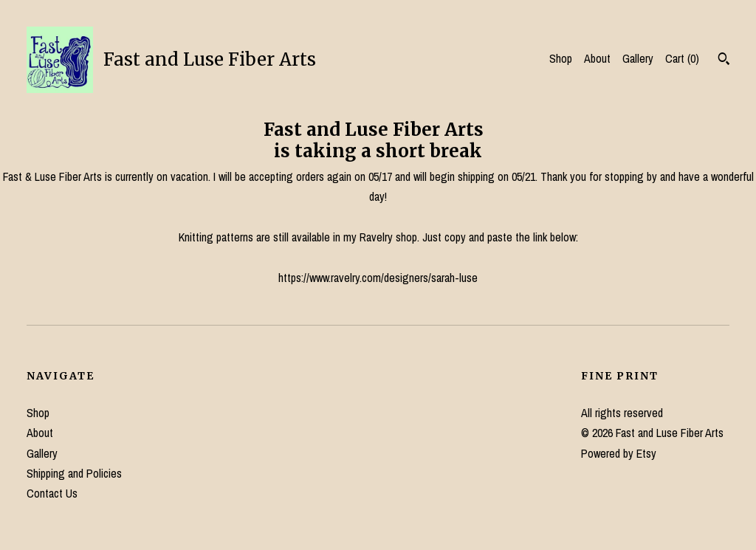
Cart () (682, 58)
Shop (561, 58)
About (597, 58)
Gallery (638, 58)
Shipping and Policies (74, 473)
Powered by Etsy (619, 453)
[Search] (724, 61)
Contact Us (52, 493)
